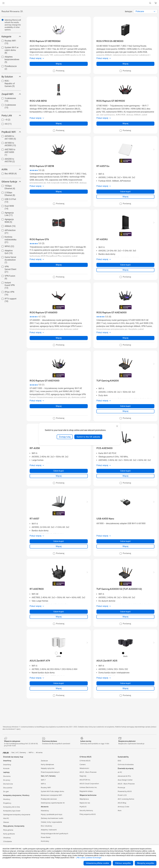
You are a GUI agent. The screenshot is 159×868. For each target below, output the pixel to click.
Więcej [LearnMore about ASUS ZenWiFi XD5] (125, 688)
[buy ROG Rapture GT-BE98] (42, 166)
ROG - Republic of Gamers (10, 84)
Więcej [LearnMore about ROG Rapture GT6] (59, 265)
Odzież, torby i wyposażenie (51, 822)
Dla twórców (8, 784)
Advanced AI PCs (124, 776)
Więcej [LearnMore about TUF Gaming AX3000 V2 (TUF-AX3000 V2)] (125, 617)
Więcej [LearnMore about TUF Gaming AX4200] (125, 411)
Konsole (6, 768)
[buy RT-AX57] (34, 519)
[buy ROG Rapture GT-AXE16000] (111, 313)
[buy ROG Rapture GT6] (39, 239)
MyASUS (83, 807)
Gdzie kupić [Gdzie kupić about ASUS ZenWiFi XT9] (59, 683)
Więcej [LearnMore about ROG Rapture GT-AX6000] (59, 338)
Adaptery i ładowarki (49, 830)
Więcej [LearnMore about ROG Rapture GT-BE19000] (125, 124)
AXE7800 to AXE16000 (10, 152)
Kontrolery (45, 841)
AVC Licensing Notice (126, 799)
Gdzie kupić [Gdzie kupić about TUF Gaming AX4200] (125, 406)
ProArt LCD (122, 795)
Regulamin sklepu (86, 791)
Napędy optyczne (48, 768)
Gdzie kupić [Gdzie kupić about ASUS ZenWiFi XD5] (125, 683)
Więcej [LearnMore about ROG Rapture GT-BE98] (59, 192)
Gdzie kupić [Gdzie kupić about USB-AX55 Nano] (125, 541)
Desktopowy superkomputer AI (53, 803)
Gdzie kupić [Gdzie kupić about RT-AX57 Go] (125, 192)
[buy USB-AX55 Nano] (105, 519)
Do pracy (7, 780)
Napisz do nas (85, 803)
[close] (117, 426)
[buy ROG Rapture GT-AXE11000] (45, 381)
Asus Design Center (125, 780)
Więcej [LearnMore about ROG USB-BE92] (59, 124)
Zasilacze (44, 761)
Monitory (7, 799)
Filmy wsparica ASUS (88, 814)
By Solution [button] (11, 77)
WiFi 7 (43, 780)
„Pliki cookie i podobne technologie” (89, 858)
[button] (3, 3)
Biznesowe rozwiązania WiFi (51, 795)
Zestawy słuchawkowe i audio (52, 818)
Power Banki (46, 837)
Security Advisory (86, 811)
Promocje (121, 788)
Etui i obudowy (46, 826)
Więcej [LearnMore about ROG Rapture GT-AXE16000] (125, 338)
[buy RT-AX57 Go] (103, 166)
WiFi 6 (43, 784)
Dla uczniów (8, 788)
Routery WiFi (46, 788)
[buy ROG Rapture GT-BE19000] (111, 101)
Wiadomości (84, 768)
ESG (119, 761)
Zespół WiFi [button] (11, 94)
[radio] (56, 653)
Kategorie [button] (11, 37)
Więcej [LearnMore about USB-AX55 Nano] (125, 546)
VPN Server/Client (10, 269)
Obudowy (7, 838)
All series (39, 753)
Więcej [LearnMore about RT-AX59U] (125, 270)
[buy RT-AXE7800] (37, 589)
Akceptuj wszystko (146, 863)
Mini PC (6, 818)
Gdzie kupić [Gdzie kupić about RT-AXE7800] (59, 612)
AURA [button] (11, 169)
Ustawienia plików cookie (97, 863)
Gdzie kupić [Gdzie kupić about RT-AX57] (59, 541)
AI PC (120, 772)
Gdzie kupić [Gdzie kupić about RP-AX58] (59, 471)
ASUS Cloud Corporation (89, 784)
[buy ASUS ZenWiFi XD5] (107, 661)
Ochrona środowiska (126, 765)
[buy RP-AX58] (35, 448)
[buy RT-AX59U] (102, 239)
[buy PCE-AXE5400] (104, 448)
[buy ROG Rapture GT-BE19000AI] (45, 41)
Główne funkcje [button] (11, 182)
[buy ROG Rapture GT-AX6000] (43, 313)
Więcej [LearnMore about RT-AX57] (59, 546)
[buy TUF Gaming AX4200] (108, 381)
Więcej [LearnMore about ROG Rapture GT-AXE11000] (59, 406)
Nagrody (83, 776)
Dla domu (7, 776)
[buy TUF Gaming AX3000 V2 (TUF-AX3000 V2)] (119, 589)
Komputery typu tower (12, 811)
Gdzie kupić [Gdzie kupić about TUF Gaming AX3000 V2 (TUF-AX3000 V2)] (125, 612)
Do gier (6, 792)
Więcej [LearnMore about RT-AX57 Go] (125, 197)
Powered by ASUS (125, 791)
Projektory (7, 803)
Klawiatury (45, 811)
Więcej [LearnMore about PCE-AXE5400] (125, 476)
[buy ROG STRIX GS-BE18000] (110, 41)
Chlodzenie (7, 842)
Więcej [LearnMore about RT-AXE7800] (59, 617)
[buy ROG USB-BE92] (38, 101)
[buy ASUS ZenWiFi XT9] (40, 661)
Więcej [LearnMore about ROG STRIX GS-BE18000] (125, 64)
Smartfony (7, 765)
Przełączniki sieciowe (49, 799)
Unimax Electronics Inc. (88, 787)
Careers (83, 765)
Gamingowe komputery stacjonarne (17, 815)
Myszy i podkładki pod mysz (52, 814)
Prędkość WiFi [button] (11, 132)
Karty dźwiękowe (47, 765)
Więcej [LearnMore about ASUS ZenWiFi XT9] (59, 688)
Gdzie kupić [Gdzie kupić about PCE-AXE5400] (125, 471)
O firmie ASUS (85, 761)
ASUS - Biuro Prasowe (88, 772)
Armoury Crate (123, 807)
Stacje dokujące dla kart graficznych (55, 834)
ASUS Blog (122, 803)
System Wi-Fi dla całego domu (52, 791)
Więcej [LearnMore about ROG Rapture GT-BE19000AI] (59, 64)
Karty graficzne (9, 834)
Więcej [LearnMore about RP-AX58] (59, 476)
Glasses (6, 822)
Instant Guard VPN (10, 285)
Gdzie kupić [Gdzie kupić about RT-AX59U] (125, 265)
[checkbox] (10, 84)
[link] (79, 3)
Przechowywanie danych (50, 772)
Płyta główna (8, 830)
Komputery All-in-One (11, 807)
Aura (120, 811)
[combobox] (145, 11)
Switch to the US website (88, 437)
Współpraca (84, 799)
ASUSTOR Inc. (85, 780)
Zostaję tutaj (65, 437)
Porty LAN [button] (11, 115)
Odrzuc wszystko (123, 863)
